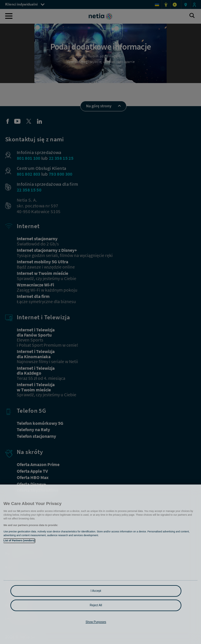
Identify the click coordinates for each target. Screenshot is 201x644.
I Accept (96, 591)
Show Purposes (96, 622)
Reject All (96, 605)
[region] (100, 564)
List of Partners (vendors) (19, 540)
